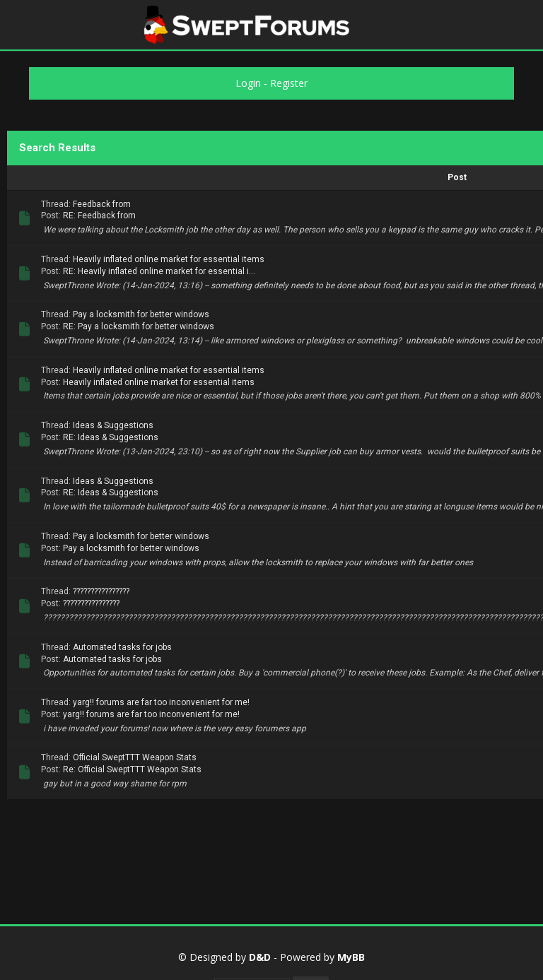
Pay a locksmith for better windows (141, 314)
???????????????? (101, 591)
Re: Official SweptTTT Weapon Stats (132, 769)
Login (248, 83)
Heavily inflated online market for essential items (169, 259)
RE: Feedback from (99, 216)
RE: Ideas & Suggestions (111, 437)
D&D (260, 957)
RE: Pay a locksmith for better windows (139, 326)
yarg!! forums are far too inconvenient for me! (161, 702)
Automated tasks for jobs (122, 647)
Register (289, 83)
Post (457, 177)
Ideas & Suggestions (113, 425)
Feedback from (102, 204)
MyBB (351, 957)
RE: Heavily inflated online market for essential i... (159, 271)
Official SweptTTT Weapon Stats (135, 757)
